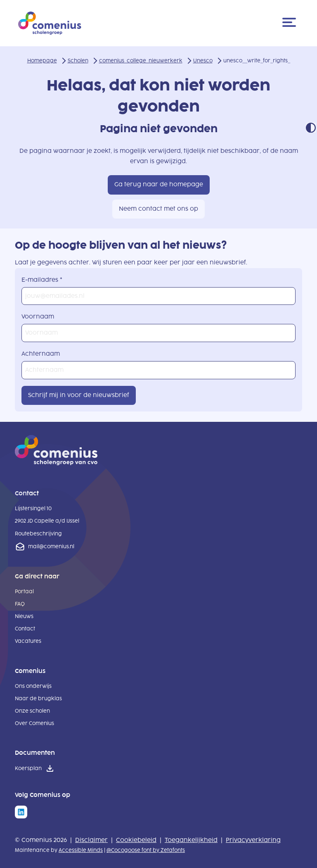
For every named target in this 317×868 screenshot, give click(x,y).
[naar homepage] (56, 463)
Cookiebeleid (136, 840)
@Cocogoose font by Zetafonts (146, 850)
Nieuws (24, 616)
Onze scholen (32, 711)
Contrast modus (311, 128)
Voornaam (38, 317)
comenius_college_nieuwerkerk (141, 61)
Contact (25, 629)
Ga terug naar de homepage (159, 184)
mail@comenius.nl (51, 547)
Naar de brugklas (38, 699)
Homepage (42, 61)
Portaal (24, 592)
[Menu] (291, 23)
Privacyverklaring (253, 840)
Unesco (203, 61)
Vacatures (28, 641)
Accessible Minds (81, 850)
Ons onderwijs (33, 686)
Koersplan (28, 768)
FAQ (20, 604)
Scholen (78, 61)
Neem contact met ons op (158, 209)
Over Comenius (34, 723)
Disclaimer (91, 840)
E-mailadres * (42, 280)
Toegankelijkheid (191, 840)
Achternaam (41, 354)
